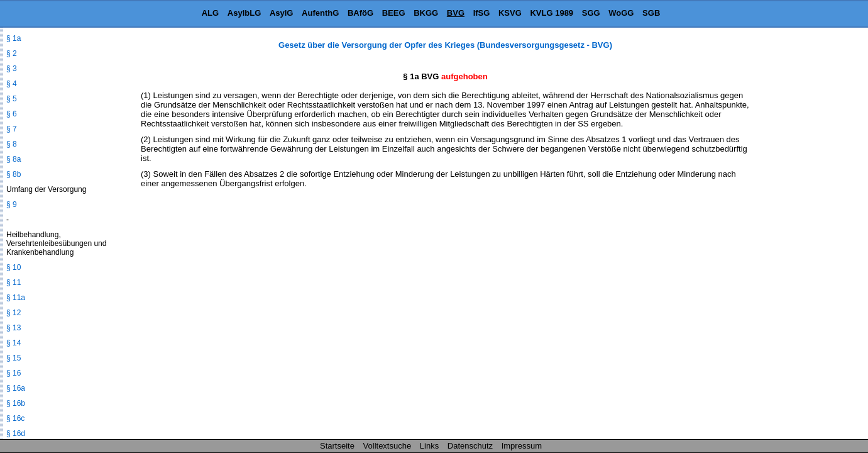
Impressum (522, 446)
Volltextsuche (387, 446)
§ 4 (12, 84)
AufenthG (320, 13)
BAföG (360, 13)
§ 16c (15, 418)
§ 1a (14, 38)
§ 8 (12, 144)
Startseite (337, 446)
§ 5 (12, 99)
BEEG (394, 13)
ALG (210, 13)
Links (429, 446)
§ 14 (14, 343)
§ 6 (12, 114)
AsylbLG (244, 13)
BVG (456, 13)
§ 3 (12, 69)
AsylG (282, 13)
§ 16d (16, 433)
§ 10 (14, 267)
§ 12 (14, 313)
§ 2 (12, 53)
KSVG (510, 13)
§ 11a (16, 298)
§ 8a (14, 159)
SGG (591, 13)
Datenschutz (470, 446)
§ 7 (12, 129)
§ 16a (16, 388)
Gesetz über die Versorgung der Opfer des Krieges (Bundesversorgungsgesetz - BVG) (445, 45)
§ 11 (14, 282)
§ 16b (16, 403)
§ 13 (14, 328)
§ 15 (14, 358)
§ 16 (14, 373)
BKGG (426, 13)
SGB (651, 13)
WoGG (621, 13)
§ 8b (14, 174)
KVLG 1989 (552, 13)
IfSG (482, 13)
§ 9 (12, 204)
